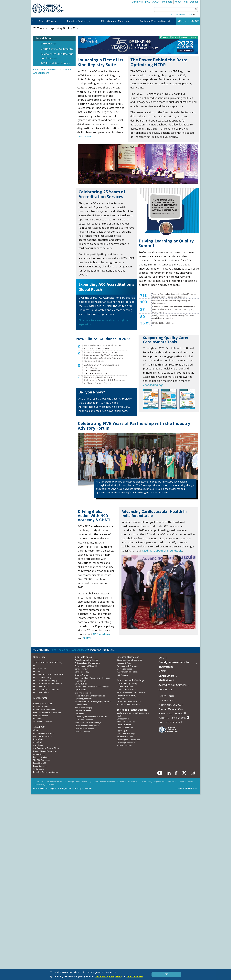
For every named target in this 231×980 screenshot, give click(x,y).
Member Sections (41, 714)
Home (53, 650)
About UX (37, 728)
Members (167, 2)
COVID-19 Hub (81, 683)
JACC (148, 2)
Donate (194, 2)
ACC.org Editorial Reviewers (128, 777)
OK (166, 974)
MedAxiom (165, 680)
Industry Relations (41, 753)
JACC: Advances (40, 668)
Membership (40, 696)
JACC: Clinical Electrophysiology (46, 688)
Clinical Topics (47, 21)
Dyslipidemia (80, 688)
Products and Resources (127, 688)
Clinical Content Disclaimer (104, 777)
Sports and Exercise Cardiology (88, 720)
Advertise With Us (54, 777)
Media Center (40, 777)
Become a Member (41, 705)
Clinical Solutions (124, 722)
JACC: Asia (37, 671)
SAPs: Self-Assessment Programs (131, 691)
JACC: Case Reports (41, 685)
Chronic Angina (81, 674)
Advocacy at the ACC (125, 734)
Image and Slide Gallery (126, 694)
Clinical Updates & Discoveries (129, 660)
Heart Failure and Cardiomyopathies (90, 694)
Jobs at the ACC (40, 759)
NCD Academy (101, 634)
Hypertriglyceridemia (84, 697)
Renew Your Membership (44, 708)
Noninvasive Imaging (84, 706)
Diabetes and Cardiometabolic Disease (92, 686)
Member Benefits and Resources (47, 711)
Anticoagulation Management (87, 663)
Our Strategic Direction (43, 734)
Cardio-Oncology (82, 671)
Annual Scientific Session (127, 703)
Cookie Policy (39, 780)
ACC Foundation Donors (55, 63)
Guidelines (137, 2)
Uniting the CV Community (57, 49)
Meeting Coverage (124, 668)
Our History (38, 742)
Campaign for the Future (43, 702)
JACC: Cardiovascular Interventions (48, 683)
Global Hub (38, 739)
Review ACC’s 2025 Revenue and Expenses (57, 56)
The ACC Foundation (42, 756)
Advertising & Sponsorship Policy (77, 777)
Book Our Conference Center (46, 768)
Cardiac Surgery (82, 668)
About (178, 2)
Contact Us (165, 689)
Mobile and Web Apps (126, 731)
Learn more (84, 136)
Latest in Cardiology (128, 657)
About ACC (64, 650)
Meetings (121, 697)
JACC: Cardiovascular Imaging (45, 680)
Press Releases (40, 762)
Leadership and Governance (45, 748)
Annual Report (44, 38)
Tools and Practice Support (155, 21)
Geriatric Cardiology (83, 691)
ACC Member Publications (128, 671)
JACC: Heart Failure (41, 691)
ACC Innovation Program (43, 731)
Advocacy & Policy (124, 663)
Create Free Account (182, 15)
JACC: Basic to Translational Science (48, 674)
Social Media (39, 765)
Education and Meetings (115, 21)
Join (186, 2)
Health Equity (39, 736)
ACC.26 (156, 2)
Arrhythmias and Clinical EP (86, 666)
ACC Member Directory (43, 719)
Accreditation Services (126, 719)
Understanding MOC (125, 685)
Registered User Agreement (165, 777)
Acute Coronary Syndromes (87, 660)
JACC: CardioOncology (42, 677)
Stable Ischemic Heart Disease (88, 723)
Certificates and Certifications (129, 700)
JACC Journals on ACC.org (48, 662)
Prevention (80, 711)
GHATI (87, 638)
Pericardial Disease (83, 708)
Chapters (37, 717)
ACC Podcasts (122, 674)
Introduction (48, 43)
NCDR (119, 714)
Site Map (50, 780)
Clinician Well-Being (125, 725)
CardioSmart (122, 717)
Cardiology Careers (125, 739)
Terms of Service (186, 777)
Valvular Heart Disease (84, 726)
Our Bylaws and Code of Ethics (46, 745)
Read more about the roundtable (162, 551)
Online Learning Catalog (127, 683)
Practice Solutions (124, 742)
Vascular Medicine (83, 728)
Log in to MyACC (188, 21)
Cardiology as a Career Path (128, 737)
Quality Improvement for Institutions (132, 711)
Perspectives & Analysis (127, 666)
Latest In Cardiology (79, 21)
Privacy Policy (146, 777)
